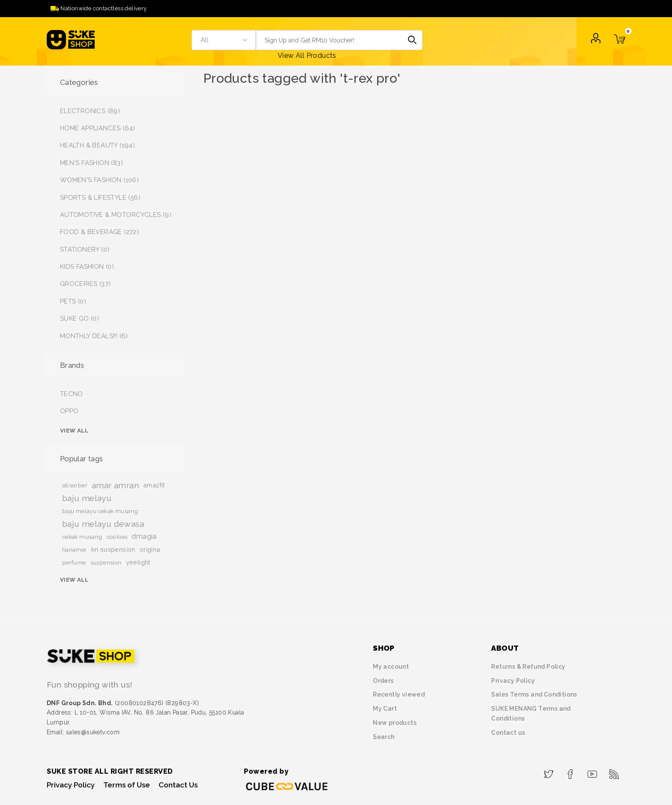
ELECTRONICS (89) (90, 111)
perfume (74, 562)
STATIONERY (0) (85, 249)
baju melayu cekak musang (100, 511)
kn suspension (113, 549)
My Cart (385, 709)
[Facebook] (571, 772)
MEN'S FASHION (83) (91, 163)
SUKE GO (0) (79, 318)
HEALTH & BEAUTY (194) (97, 145)
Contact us (508, 733)
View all (74, 431)
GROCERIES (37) (85, 284)
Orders (383, 681)
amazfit (154, 485)
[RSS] (614, 772)
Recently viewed (399, 694)
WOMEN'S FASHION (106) (99, 180)
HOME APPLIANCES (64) (98, 128)
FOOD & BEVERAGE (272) (99, 232)
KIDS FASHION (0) (87, 267)
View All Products (307, 56)
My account (391, 667)
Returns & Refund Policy (528, 667)
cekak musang (82, 537)
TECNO (72, 394)
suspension (106, 562)
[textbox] (329, 40)
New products (395, 723)
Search (412, 40)
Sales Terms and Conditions (534, 694)
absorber (75, 485)
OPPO (69, 411)
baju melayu (87, 498)
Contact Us (178, 785)
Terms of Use (127, 785)
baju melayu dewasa (103, 524)
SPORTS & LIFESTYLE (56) (100, 198)
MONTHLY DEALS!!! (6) (94, 336)
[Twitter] (549, 772)
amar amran (115, 485)
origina (150, 549)
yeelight (138, 562)
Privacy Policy (513, 681)
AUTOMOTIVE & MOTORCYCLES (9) (116, 215)
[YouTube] (592, 772)
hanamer (75, 550)
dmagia (144, 536)
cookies (117, 537)
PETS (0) (73, 301)
